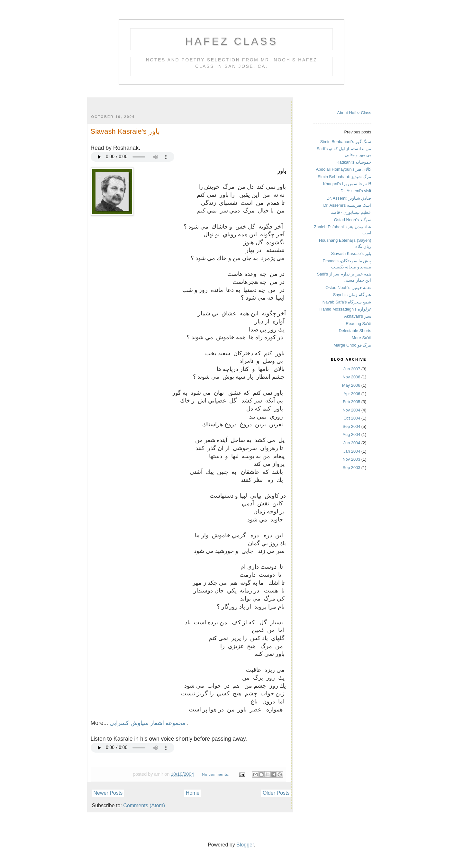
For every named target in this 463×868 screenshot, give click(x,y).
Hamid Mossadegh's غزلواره (345, 309)
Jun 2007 (352, 369)
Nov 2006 (352, 377)
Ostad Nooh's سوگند (353, 220)
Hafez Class (231, 41)
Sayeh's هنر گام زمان (352, 295)
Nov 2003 (352, 459)
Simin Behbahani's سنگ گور (346, 142)
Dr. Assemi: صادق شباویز (349, 198)
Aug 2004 (352, 434)
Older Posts (276, 793)
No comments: (216, 774)
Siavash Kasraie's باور (125, 131)
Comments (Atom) (144, 805)
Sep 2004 (352, 426)
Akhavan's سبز (358, 316)
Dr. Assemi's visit (356, 191)
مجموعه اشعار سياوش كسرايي (148, 723)
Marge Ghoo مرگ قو (352, 345)
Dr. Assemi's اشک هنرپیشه (347, 205)
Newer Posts (108, 793)
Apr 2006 (352, 394)
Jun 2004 (352, 443)
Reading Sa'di (358, 324)
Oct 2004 (352, 418)
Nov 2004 (352, 410)
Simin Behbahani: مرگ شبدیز (344, 177)
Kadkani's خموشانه (354, 162)
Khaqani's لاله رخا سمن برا (347, 184)
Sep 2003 (352, 468)
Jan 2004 (352, 451)
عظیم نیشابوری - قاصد (351, 212)
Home (193, 793)
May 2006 (351, 385)
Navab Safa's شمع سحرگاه (347, 302)
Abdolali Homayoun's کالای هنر (344, 169)
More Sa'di (362, 338)
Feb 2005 (351, 402)
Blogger (245, 845)
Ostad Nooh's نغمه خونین (348, 288)
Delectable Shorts (355, 331)
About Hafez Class (354, 113)
